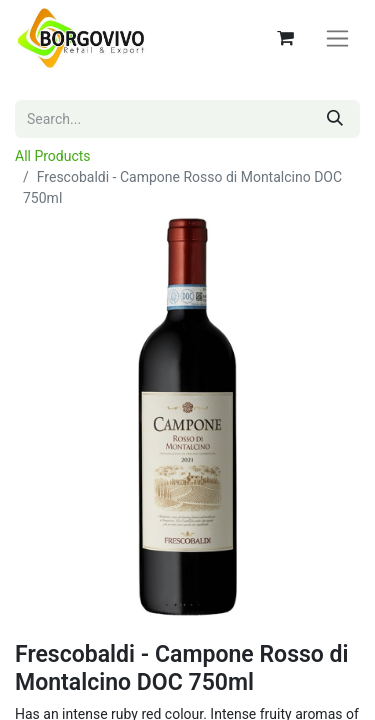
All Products (53, 156)
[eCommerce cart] (285, 38)
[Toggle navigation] (337, 38)
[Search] (335, 119)
